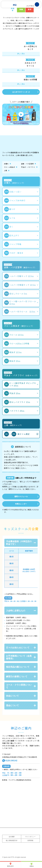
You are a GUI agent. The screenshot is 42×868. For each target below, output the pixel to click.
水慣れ (6, 164)
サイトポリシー (30, 837)
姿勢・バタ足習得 (27, 164)
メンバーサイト (30, 6)
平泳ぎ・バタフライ (28, 167)
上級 (5, 170)
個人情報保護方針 (12, 840)
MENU (35, 4)
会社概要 (12, 837)
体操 (21, 9)
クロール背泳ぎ (9, 167)
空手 (30, 9)
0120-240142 (11, 761)
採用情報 (30, 840)
